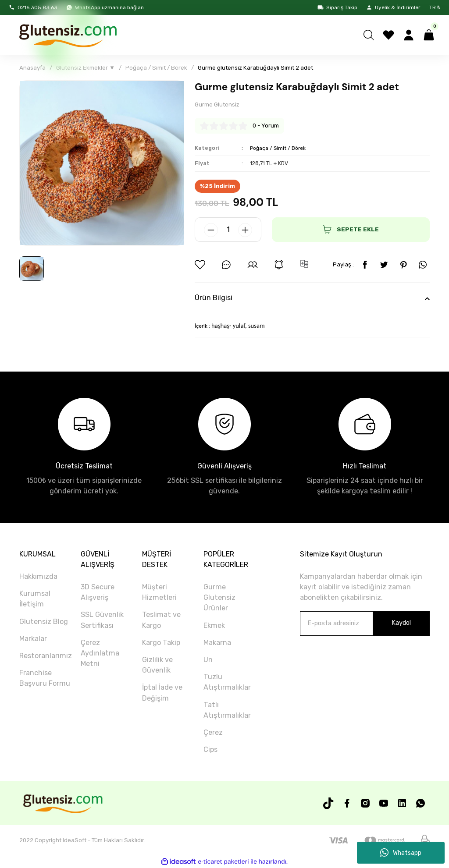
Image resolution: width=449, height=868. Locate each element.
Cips (210, 750)
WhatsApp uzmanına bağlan (105, 7)
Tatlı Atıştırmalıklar (227, 710)
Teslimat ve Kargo (161, 620)
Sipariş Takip (337, 7)
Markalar (33, 639)
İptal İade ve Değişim (162, 693)
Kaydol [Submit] (401, 623)
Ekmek (214, 625)
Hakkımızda (38, 577)
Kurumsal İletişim (35, 599)
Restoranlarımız (46, 656)
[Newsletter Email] (365, 624)
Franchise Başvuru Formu (45, 678)
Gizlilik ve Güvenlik (157, 665)
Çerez (213, 733)
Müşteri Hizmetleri (159, 593)
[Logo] (67, 35)
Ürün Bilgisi (214, 298)
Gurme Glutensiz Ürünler (219, 598)
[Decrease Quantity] (211, 230)
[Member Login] (409, 35)
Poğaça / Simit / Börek (279, 148)
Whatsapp (401, 853)
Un (208, 660)
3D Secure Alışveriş (98, 593)
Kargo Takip (161, 643)
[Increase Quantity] (245, 230)
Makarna (217, 643)
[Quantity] (228, 230)
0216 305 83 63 (33, 7)
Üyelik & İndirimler (393, 7)
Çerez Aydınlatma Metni (100, 654)
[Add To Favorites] (200, 265)
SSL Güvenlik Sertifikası (102, 620)
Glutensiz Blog (44, 622)
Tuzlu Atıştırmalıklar (227, 682)
